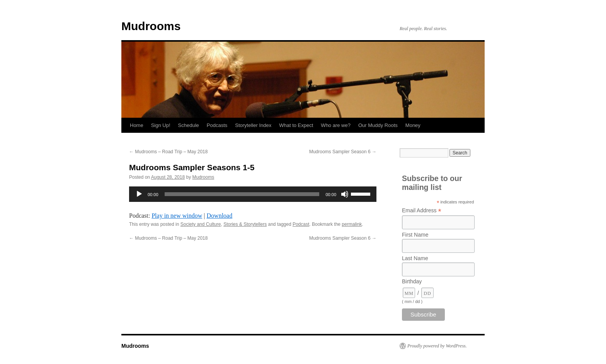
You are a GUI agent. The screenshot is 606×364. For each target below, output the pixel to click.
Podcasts (217, 125)
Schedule (189, 125)
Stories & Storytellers (245, 224)
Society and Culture (201, 224)
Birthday (412, 281)
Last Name (415, 258)
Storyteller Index (253, 125)
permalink (352, 224)
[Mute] (345, 194)
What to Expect (296, 125)
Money (413, 125)
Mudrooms (151, 26)
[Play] (139, 194)
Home (137, 125)
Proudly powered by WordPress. (437, 346)
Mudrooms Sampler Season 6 (343, 152)
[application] (253, 194)
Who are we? (336, 125)
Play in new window (177, 216)
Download (220, 216)
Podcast (301, 224)
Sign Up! (161, 125)
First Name (415, 235)
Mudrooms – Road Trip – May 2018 (168, 152)
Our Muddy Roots (378, 125)
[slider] (242, 194)
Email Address (422, 211)
